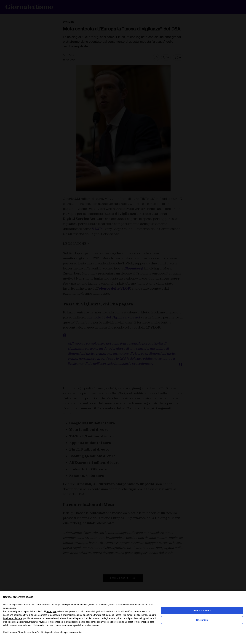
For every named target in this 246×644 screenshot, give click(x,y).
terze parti (51, 611)
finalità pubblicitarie (13, 618)
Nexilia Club (202, 620)
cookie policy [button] (9, 608)
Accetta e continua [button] (202, 611)
